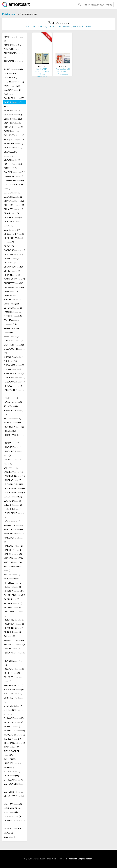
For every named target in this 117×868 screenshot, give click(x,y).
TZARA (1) (12, 771)
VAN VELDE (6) (13, 792)
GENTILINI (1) (14, 345)
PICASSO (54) (13, 607)
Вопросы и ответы (85, 859)
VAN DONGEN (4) (13, 786)
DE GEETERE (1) (14, 234)
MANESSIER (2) (14, 534)
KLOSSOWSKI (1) (14, 437)
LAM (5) (11, 468)
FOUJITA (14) (12, 322)
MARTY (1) (13, 554)
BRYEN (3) (12, 160)
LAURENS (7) (13, 480)
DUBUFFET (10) (13, 283)
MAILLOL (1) (13, 529)
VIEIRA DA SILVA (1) (12, 810)
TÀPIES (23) (13, 739)
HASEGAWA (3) (15, 382)
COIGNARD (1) (14, 221)
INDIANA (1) (13, 402)
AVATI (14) (12, 86)
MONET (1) (12, 587)
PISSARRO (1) (14, 620)
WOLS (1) (8, 833)
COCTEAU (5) (13, 217)
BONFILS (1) (13, 123)
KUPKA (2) (12, 443)
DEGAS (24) (12, 263)
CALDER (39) (14, 172)
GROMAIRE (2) (14, 365)
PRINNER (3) (13, 632)
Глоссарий (72, 859)
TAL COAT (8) (13, 722)
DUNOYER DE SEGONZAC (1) (14, 298)
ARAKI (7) (13, 69)
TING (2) (12, 747)
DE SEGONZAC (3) (14, 240)
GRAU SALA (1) (14, 357)
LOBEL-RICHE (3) (14, 515)
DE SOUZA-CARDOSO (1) (14, 248)
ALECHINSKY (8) (13, 55)
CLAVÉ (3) (12, 213)
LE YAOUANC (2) (14, 492)
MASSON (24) (13, 558)
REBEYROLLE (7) (14, 640)
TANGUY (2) (12, 726)
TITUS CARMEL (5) (12, 753)
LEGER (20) (13, 497)
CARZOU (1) (12, 193)
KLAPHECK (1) (14, 427)
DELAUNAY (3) (13, 267)
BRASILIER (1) (13, 143)
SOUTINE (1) (13, 694)
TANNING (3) (14, 731)
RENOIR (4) (14, 655)
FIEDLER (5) (13, 316)
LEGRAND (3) (13, 501)
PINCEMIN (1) (14, 614)
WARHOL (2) (12, 829)
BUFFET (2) (13, 164)
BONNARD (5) (13, 127)
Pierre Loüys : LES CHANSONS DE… (63, 70)
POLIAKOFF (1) (14, 624)
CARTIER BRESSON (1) (14, 187)
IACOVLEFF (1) (14, 392)
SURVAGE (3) (14, 718)
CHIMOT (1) (13, 209)
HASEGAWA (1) (14, 378)
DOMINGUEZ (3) (15, 279)
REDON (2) (12, 649)
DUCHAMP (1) (14, 287)
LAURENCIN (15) (15, 476)
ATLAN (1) (14, 82)
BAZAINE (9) (12, 110)
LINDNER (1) (13, 509)
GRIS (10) (11, 361)
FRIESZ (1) (12, 336)
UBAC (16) (11, 776)
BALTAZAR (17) (14, 98)
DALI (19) (12, 230)
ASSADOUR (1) (11, 77)
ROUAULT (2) (14, 669)
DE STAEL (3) (13, 254)
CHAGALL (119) (14, 201)
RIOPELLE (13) (13, 663)
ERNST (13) (11, 304)
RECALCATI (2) (15, 644)
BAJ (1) (10, 94)
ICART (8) (11, 398)
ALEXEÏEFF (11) (14, 63)
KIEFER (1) (12, 423)
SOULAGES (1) (14, 689)
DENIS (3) (12, 271)
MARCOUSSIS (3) (13, 540)
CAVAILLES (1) (13, 197)
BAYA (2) (8, 106)
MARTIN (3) (13, 550)
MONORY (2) (14, 591)
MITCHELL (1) (13, 583)
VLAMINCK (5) (14, 823)
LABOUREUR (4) (13, 453)
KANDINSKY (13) (13, 412)
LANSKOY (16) (14, 472)
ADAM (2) (13, 39)
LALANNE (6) (13, 462)
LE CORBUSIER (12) (13, 484)
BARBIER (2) (13, 102)
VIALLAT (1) (13, 804)
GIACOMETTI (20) (14, 351)
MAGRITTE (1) (13, 525)
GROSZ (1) (12, 369)
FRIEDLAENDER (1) (12, 330)
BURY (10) (10, 168)
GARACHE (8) (14, 341)
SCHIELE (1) (12, 673)
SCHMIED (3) (13, 679)
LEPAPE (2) (13, 505)
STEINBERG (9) (13, 706)
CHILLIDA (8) (14, 205)
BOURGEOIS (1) (15, 135)
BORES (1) (13, 131)
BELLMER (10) (13, 119)
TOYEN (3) (9, 767)
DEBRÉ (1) (12, 258)
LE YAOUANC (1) (14, 488)
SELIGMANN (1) (13, 685)
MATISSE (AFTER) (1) (13, 568)
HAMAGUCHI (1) (14, 373)
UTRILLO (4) (13, 780)
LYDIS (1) (12, 521)
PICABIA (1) (13, 603)
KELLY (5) (12, 418)
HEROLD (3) (13, 386)
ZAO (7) (11, 837)
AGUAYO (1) (13, 49)
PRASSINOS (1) (14, 628)
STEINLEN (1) (13, 712)
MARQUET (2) (13, 546)
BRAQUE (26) (14, 139)
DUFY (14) (11, 291)
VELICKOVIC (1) (14, 798)
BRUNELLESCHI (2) (12, 154)
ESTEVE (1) (13, 308)
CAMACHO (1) (13, 176)
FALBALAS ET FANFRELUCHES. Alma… (42, 71)
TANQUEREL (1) (14, 735)
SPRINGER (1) (14, 700)
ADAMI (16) (13, 45)
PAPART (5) (11, 599)
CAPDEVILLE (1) (14, 180)
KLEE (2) (10, 431)
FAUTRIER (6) (12, 312)
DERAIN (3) (12, 275)
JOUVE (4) (11, 406)
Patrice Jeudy (10, 14)
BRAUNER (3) (13, 148)
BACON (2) (12, 90)
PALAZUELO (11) (14, 595)
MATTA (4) (13, 574)
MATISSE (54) (13, 562)
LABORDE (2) (12, 447)
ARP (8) (10, 73)
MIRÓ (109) (12, 579)
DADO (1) (8, 226)
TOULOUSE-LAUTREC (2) (14, 761)
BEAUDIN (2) (13, 115)
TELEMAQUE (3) (15, 743)
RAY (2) (9, 636)
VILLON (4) (13, 816)
